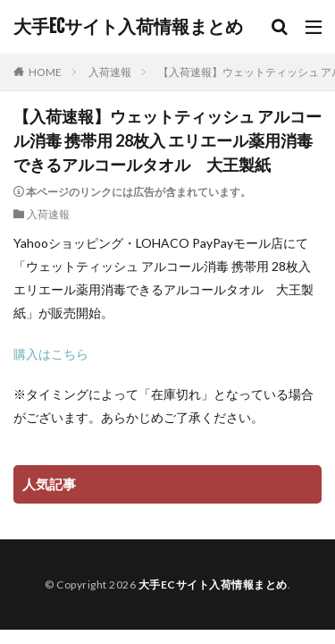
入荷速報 (110, 72)
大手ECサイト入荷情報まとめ (128, 27)
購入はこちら (51, 354)
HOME (45, 72)
